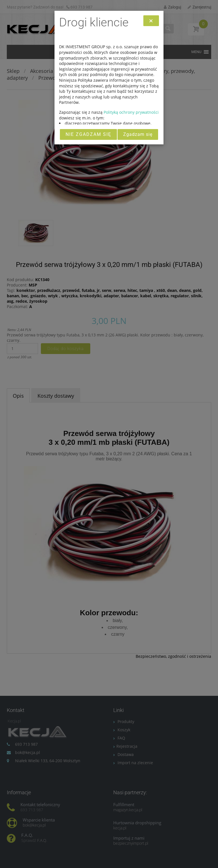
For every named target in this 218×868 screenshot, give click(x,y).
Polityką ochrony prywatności (131, 112)
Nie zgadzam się (88, 134)
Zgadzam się (138, 134)
